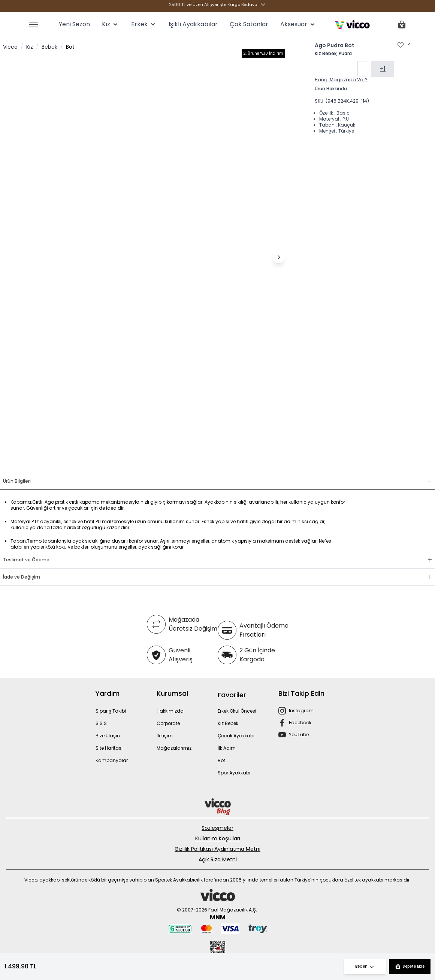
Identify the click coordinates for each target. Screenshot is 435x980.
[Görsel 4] (160, 464)
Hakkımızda (170, 711)
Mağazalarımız (174, 748)
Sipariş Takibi (111, 711)
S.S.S (101, 723)
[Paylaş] (408, 45)
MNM (218, 917)
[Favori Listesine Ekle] (401, 45)
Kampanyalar (112, 760)
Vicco (10, 47)
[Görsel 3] (151, 464)
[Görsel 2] (142, 464)
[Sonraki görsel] (279, 257)
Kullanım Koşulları (218, 838)
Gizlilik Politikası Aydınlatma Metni (217, 849)
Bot (70, 47)
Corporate (168, 723)
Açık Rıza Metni (218, 859)
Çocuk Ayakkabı (236, 736)
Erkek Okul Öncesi (237, 711)
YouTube (299, 735)
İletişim (165, 736)
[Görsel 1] (130, 464)
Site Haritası (109, 748)
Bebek (49, 47)
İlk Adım (227, 748)
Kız (30, 47)
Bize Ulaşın (108, 736)
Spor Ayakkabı (234, 773)
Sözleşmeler (217, 828)
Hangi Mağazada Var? (341, 81)
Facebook (300, 723)
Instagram (301, 711)
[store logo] (352, 25)
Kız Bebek (228, 723)
